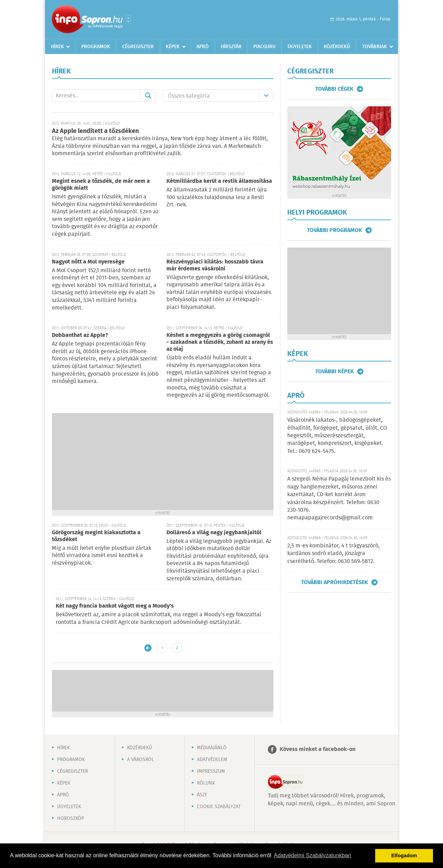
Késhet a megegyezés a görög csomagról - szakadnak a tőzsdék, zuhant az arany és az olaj (220, 342)
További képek (334, 372)
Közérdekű (337, 47)
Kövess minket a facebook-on (318, 749)
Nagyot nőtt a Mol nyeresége (88, 262)
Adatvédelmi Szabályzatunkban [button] (312, 855)
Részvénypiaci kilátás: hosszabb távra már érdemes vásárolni (215, 265)
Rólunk (206, 783)
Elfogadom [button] (404, 856)
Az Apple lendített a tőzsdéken (95, 131)
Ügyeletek (300, 47)
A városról (141, 760)
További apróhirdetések (334, 582)
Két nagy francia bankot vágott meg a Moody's (115, 606)
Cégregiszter (138, 47)
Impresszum (211, 771)
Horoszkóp (71, 818)
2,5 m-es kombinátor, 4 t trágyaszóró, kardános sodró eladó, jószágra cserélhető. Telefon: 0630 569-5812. (333, 554)
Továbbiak (375, 47)
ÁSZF (202, 795)
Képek (173, 47)
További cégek (334, 89)
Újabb (148, 648)
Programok (96, 47)
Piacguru (264, 47)
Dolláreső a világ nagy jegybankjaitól (214, 533)
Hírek (57, 47)
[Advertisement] (163, 462)
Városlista (128, 20)
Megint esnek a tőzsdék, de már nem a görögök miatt (101, 185)
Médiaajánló (212, 748)
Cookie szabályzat (219, 807)
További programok (334, 230)
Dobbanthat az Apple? (80, 335)
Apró (203, 47)
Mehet (148, 96)
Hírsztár (231, 47)
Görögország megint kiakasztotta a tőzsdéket (96, 536)
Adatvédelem (212, 760)
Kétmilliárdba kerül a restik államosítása (219, 181)
